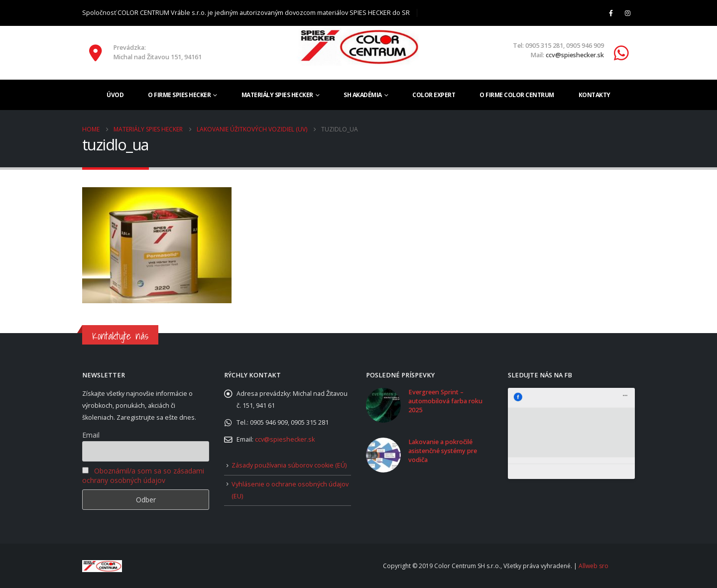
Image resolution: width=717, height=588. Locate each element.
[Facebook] (611, 13)
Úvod (115, 95)
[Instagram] (627, 13)
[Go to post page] (383, 405)
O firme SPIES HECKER (179, 95)
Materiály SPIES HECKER (277, 95)
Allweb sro (594, 566)
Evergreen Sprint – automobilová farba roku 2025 (445, 401)
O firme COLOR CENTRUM (517, 95)
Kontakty (595, 95)
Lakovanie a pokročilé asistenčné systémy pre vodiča (443, 451)
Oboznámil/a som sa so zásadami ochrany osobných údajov (143, 475)
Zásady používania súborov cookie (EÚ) (289, 465)
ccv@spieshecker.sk (575, 55)
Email (91, 435)
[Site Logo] (358, 47)
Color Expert (434, 95)
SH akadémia (363, 95)
